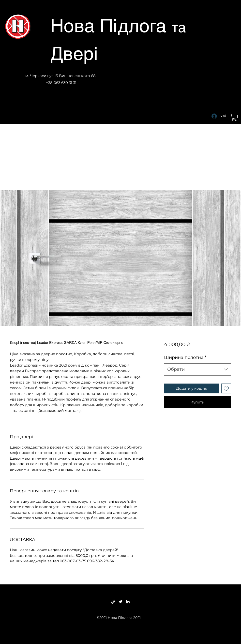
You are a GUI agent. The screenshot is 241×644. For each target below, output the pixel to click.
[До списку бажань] (226, 389)
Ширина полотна (185, 357)
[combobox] (198, 370)
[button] (235, 117)
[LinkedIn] (128, 602)
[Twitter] (120, 602)
